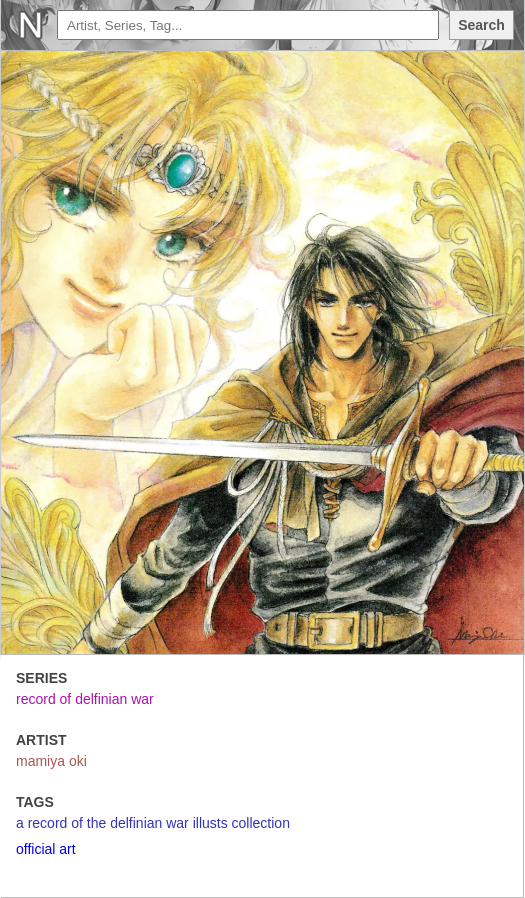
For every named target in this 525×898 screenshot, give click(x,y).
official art (46, 849)
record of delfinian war (85, 699)
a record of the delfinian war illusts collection (153, 823)
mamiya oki (51, 761)
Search (481, 25)
